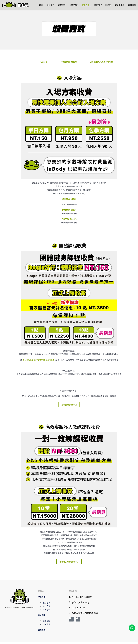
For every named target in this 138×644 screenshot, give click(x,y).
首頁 (41, 5)
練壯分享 (46, 608)
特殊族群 (46, 612)
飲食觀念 (46, 623)
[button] (132, 628)
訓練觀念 (46, 627)
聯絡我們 (132, 5)
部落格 (108, 5)
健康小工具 (120, 5)
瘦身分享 (46, 605)
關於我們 (50, 5)
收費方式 (86, 5)
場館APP (98, 5)
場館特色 (74, 5)
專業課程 (62, 5)
